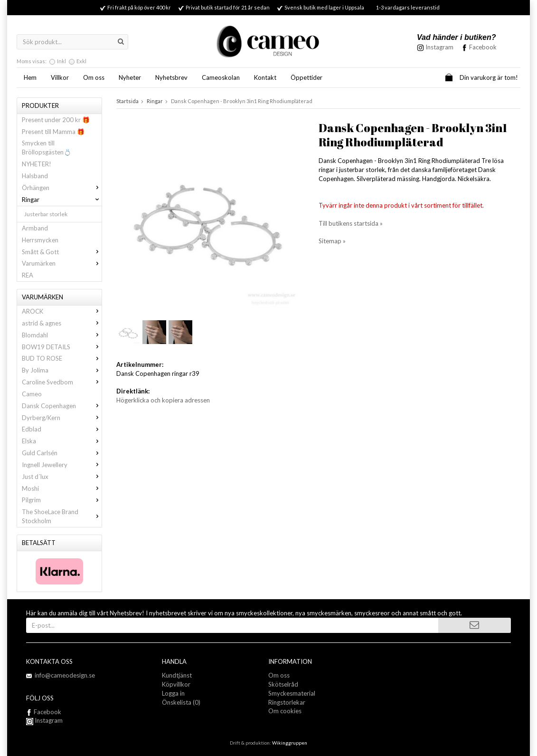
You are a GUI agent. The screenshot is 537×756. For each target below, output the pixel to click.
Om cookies (285, 711)
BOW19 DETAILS (62, 347)
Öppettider (306, 77)
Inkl (61, 61)
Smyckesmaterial (292, 693)
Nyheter (130, 77)
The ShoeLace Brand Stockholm (62, 516)
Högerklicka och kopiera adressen (163, 400)
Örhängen (62, 188)
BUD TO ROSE (62, 358)
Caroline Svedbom (62, 382)
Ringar (62, 200)
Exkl (81, 61)
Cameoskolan (221, 77)
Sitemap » (332, 241)
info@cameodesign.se (65, 675)
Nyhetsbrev (171, 77)
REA (28, 275)
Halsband (35, 176)
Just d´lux (62, 477)
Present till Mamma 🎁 (53, 132)
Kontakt (265, 77)
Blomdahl (62, 335)
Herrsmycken (40, 240)
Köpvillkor (176, 684)
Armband (35, 228)
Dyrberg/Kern (62, 418)
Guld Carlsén (62, 453)
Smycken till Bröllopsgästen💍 (47, 148)
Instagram (44, 720)
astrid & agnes (62, 323)
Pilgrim (62, 500)
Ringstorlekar (287, 702)
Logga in (173, 693)
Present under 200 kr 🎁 (56, 120)
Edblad (62, 429)
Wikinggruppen (290, 743)
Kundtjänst (177, 675)
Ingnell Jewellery (62, 465)
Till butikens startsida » (351, 223)
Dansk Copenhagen (62, 406)
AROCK (62, 311)
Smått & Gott (62, 252)
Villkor (60, 77)
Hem (30, 77)
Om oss (94, 77)
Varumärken (62, 263)
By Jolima (62, 370)
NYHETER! (37, 164)
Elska (62, 441)
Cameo (32, 394)
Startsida (127, 101)
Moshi (62, 488)
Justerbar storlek (46, 214)
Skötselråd (283, 684)
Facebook (483, 47)
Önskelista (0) (181, 702)
